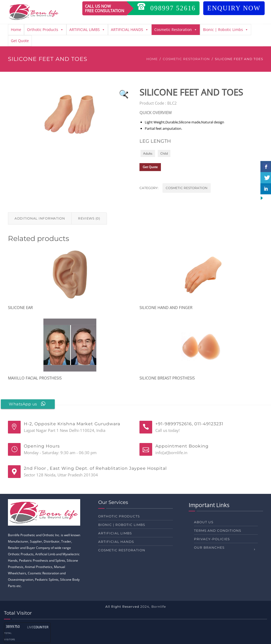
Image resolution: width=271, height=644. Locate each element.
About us (204, 522)
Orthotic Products (45, 30)
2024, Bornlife (153, 607)
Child (164, 153)
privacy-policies (212, 539)
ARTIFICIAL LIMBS (87, 30)
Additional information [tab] (40, 218)
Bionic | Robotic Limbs (226, 30)
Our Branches (209, 547)
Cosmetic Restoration (176, 30)
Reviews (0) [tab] (89, 218)
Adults (148, 153)
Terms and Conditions (218, 531)
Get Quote (20, 41)
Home (16, 30)
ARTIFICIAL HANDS (130, 30)
